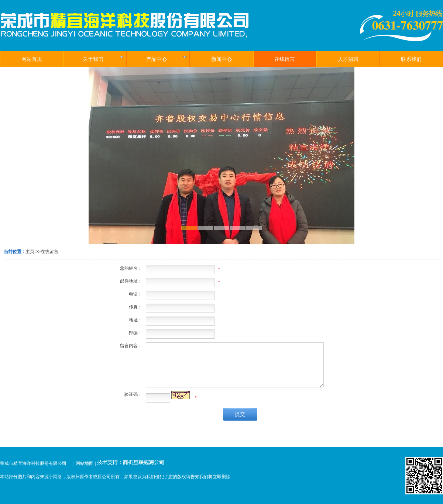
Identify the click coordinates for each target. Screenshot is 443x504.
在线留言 (49, 252)
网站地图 (85, 463)
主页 (30, 252)
